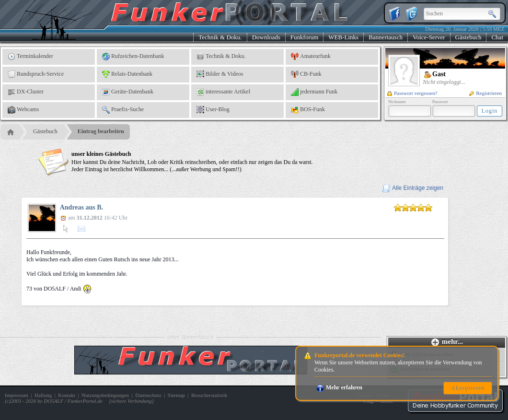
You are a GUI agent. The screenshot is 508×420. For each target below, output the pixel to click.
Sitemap (176, 395)
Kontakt (66, 395)
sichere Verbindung (132, 401)
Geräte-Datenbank (128, 92)
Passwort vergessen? (412, 93)
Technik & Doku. (220, 37)
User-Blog (213, 110)
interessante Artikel (223, 92)
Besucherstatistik (209, 395)
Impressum (17, 395)
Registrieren (485, 93)
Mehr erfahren (339, 387)
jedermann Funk (314, 92)
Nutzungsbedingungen (105, 395)
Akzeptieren (468, 388)
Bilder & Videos (220, 74)
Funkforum (305, 37)
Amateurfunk (311, 57)
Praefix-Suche (123, 110)
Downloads (266, 37)
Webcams (23, 110)
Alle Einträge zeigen (413, 188)
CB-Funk (306, 74)
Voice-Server (429, 37)
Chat (497, 37)
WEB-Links (343, 37)
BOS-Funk (308, 110)
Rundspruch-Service (36, 74)
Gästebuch (468, 37)
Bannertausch (386, 37)
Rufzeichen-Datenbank (133, 57)
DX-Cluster (26, 92)
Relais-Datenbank (127, 74)
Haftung (43, 395)
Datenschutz (148, 395)
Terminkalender (30, 57)
